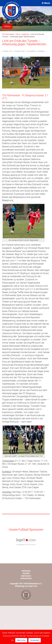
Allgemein (31, 51)
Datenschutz (26, 578)
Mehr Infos (21, 640)
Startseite (26, 571)
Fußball (41, 51)
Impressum (26, 576)
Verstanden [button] (35, 640)
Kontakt (26, 573)
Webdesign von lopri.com (26, 586)
